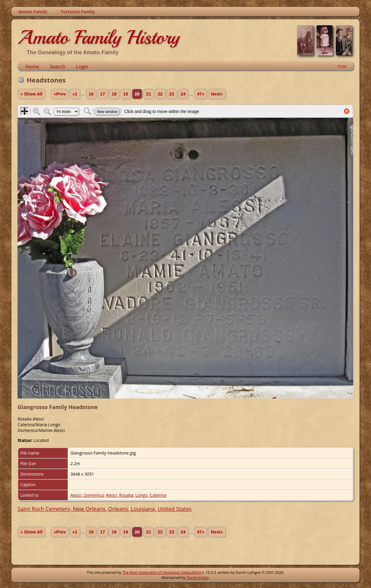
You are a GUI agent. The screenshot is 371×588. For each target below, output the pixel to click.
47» (200, 94)
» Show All (31, 94)
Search (58, 67)
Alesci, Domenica (87, 495)
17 (102, 94)
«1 (75, 94)
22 (160, 94)
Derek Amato (198, 578)
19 (126, 94)
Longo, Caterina (151, 495)
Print (342, 66)
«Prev (60, 94)
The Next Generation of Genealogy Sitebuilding (162, 572)
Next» (217, 94)
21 (149, 94)
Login (82, 67)
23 (171, 94)
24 (183, 94)
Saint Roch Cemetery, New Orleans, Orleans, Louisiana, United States (104, 509)
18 (114, 94)
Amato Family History (98, 37)
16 (91, 94)
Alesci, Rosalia (119, 495)
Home (32, 67)
